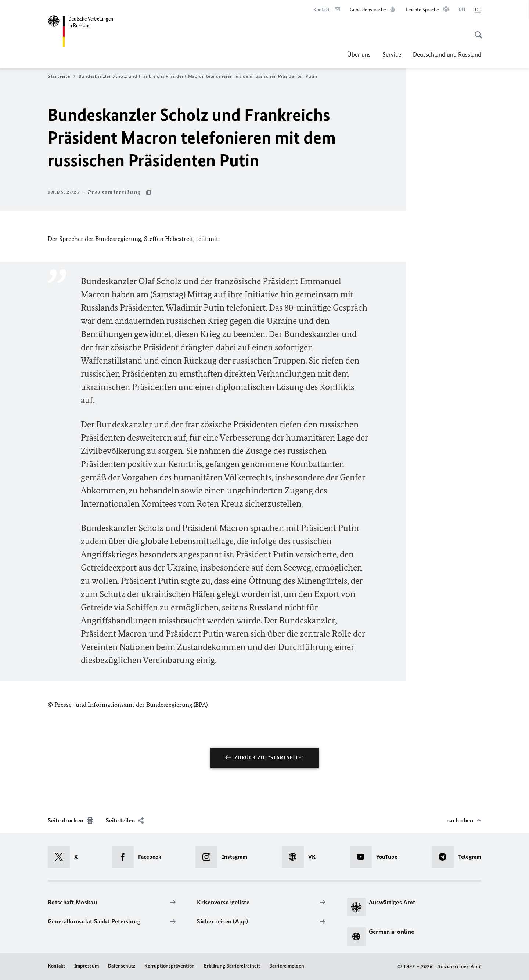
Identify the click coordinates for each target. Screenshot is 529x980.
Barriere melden (287, 966)
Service (392, 54)
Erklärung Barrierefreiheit (232, 966)
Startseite (62, 76)
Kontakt (56, 966)
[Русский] (462, 10)
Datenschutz (122, 966)
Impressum (87, 966)
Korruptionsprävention (170, 966)
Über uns (359, 54)
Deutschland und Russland (447, 54)
